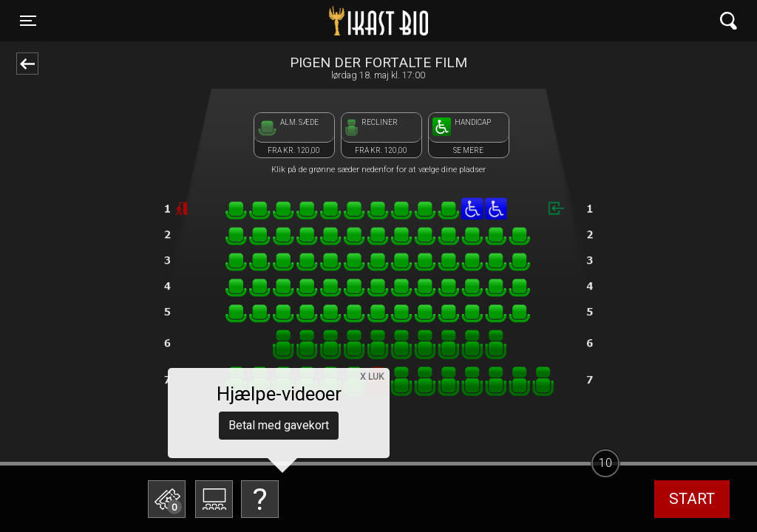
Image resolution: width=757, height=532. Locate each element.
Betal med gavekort (279, 425)
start (692, 499)
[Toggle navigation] (28, 21)
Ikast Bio (302, 21)
